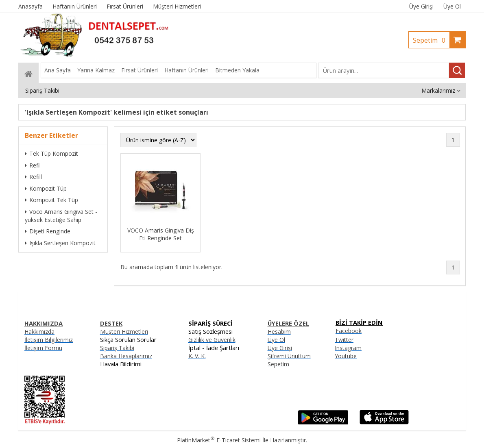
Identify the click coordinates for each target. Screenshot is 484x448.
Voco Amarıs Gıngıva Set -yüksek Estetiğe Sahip (61, 216)
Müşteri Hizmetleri (124, 332)
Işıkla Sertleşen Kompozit (60, 243)
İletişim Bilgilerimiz (49, 340)
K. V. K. (197, 356)
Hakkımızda (39, 332)
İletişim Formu (43, 348)
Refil (33, 165)
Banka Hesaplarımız (126, 356)
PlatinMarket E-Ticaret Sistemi (219, 440)
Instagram (348, 348)
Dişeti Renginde (48, 231)
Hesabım (279, 332)
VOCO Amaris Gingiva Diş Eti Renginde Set (161, 234)
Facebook (349, 331)
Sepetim (431, 40)
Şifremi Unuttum (289, 356)
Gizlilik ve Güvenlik (212, 340)
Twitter (344, 340)
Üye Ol (452, 6)
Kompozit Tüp (46, 188)
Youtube (346, 356)
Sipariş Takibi (117, 348)
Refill (33, 177)
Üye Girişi (421, 6)
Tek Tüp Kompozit (51, 153)
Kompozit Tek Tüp (51, 200)
